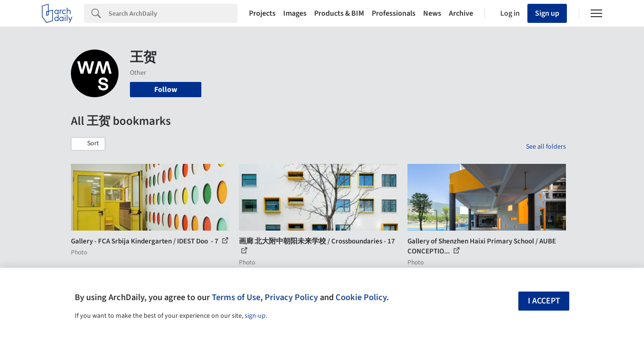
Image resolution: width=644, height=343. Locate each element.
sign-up (255, 316)
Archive (461, 13)
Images (295, 13)
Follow (166, 90)
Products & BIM (339, 13)
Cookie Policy (361, 297)
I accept (544, 301)
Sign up (547, 13)
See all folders (546, 147)
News (432, 13)
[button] (88, 144)
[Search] (173, 13)
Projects (262, 13)
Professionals (394, 13)
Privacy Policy (291, 297)
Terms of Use (236, 297)
